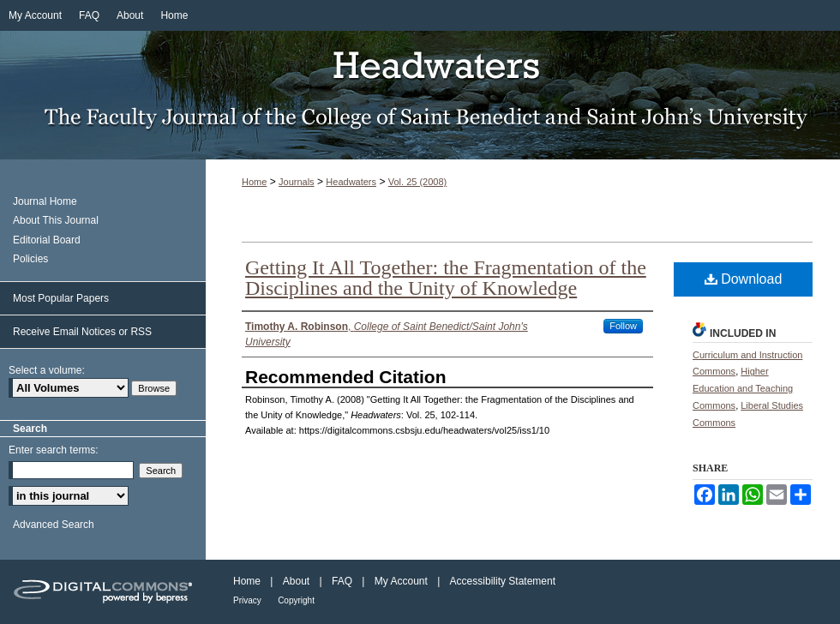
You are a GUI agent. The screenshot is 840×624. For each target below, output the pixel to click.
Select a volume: (47, 370)
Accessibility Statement (503, 581)
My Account (401, 581)
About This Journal (56, 220)
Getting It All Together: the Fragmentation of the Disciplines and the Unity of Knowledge (446, 278)
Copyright (296, 600)
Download (744, 279)
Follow (623, 326)
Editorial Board (47, 240)
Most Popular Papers (61, 298)
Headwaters (420, 95)
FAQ (342, 581)
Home (254, 182)
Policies (30, 259)
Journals (297, 182)
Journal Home (45, 201)
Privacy (247, 600)
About (296, 581)
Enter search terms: (54, 450)
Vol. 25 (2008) (418, 182)
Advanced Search (54, 525)
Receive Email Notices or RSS (82, 332)
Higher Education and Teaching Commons (743, 388)
